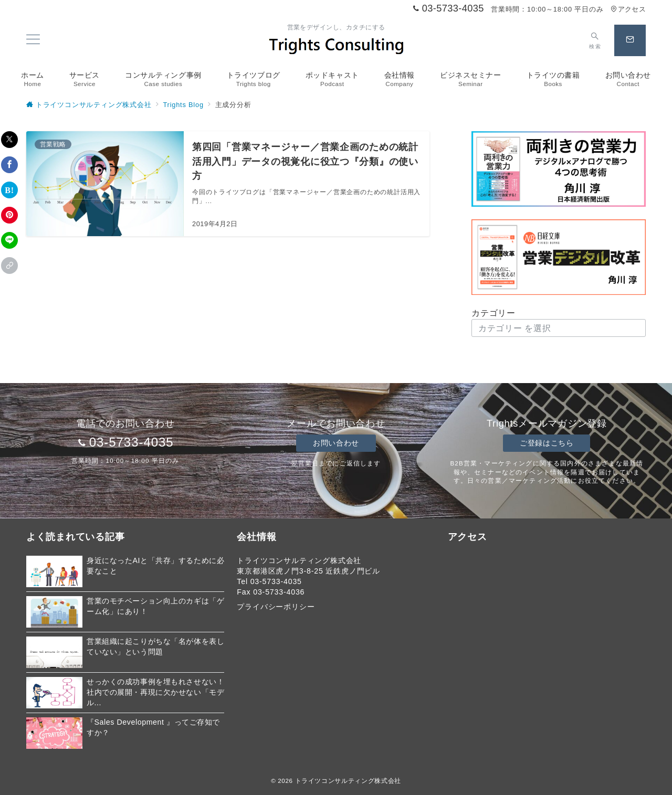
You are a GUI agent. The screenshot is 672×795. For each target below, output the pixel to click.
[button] (9, 266)
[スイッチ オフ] (595, 40)
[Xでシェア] (9, 140)
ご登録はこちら (547, 443)
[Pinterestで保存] (9, 215)
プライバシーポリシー (276, 607)
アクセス (628, 9)
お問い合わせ (336, 443)
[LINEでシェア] (9, 240)
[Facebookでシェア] (9, 165)
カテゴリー (493, 313)
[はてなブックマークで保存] (9, 190)
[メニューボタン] (33, 40)
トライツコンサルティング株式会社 (348, 781)
